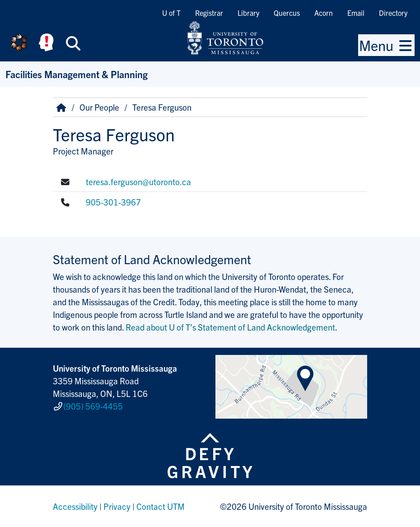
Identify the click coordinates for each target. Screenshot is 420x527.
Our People (99, 107)
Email (356, 13)
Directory (393, 13)
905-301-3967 (113, 202)
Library (248, 13)
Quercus (287, 13)
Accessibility (75, 506)
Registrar (209, 13)
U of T (171, 13)
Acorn (324, 13)
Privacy (117, 506)
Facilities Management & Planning (77, 74)
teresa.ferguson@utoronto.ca (138, 182)
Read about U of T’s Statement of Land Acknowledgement (230, 327)
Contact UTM (161, 506)
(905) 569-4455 (93, 406)
